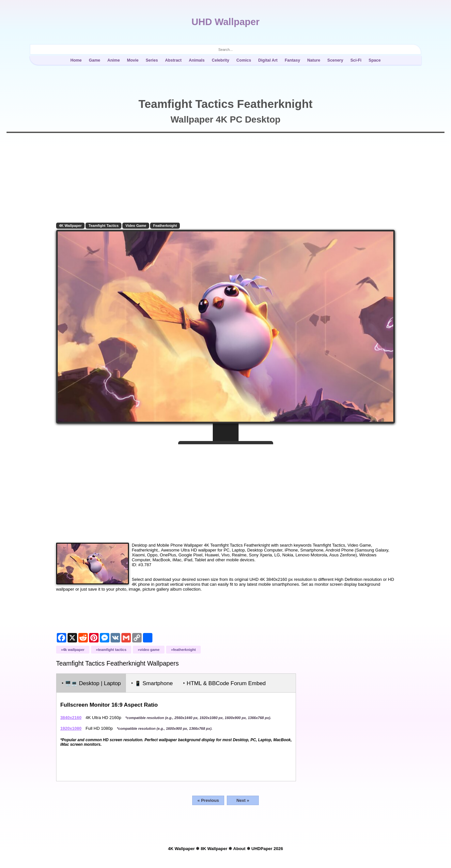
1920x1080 (72, 727)
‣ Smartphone (153, 682)
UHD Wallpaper (225, 22)
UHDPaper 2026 (267, 848)
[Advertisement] (225, 490)
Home (76, 60)
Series (152, 60)
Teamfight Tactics (105, 226)
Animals (197, 60)
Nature (314, 60)
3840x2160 (72, 717)
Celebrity (220, 60)
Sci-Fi (356, 60)
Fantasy (292, 60)
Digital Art (268, 60)
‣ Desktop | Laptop (92, 682)
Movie (133, 60)
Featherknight (166, 226)
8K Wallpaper (214, 848)
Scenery (335, 60)
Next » (243, 799)
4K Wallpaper (71, 226)
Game (94, 60)
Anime (114, 60)
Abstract (173, 60)
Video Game (137, 226)
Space (375, 60)
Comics (244, 60)
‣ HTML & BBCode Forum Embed (226, 682)
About (240, 848)
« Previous (208, 799)
